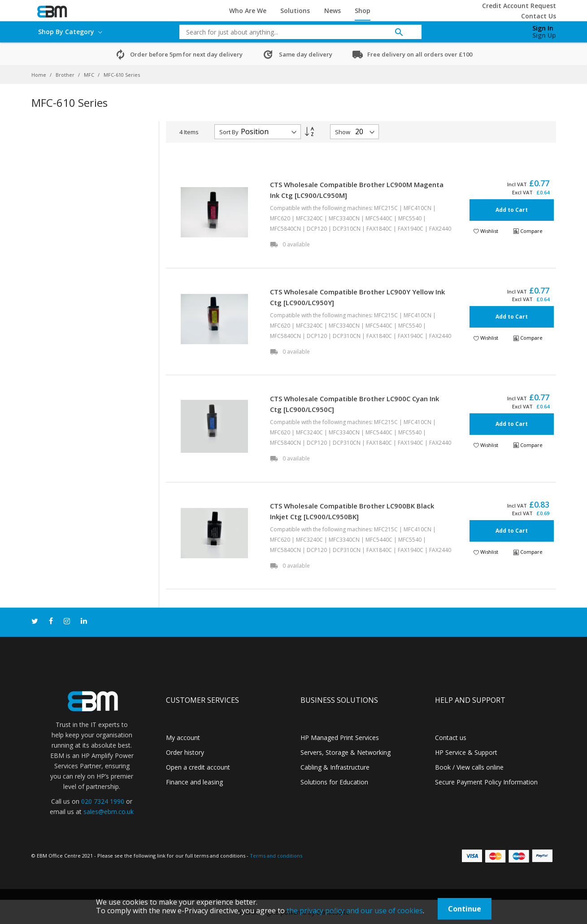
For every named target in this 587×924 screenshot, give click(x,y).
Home (39, 75)
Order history (185, 752)
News (333, 11)
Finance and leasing (194, 782)
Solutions (295, 11)
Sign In (543, 28)
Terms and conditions (276, 856)
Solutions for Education (334, 782)
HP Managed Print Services (340, 738)
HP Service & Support (466, 752)
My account (183, 738)
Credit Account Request (519, 6)
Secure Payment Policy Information (486, 782)
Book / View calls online (469, 767)
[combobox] (294, 32)
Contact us (451, 738)
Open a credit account (198, 767)
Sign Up (544, 35)
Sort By (229, 132)
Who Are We (248, 11)
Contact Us (539, 16)
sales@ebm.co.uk (109, 812)
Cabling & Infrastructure (335, 767)
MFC (90, 75)
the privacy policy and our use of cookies (355, 911)
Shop (363, 11)
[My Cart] (497, 30)
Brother (66, 75)
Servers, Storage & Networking (346, 752)
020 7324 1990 (103, 801)
